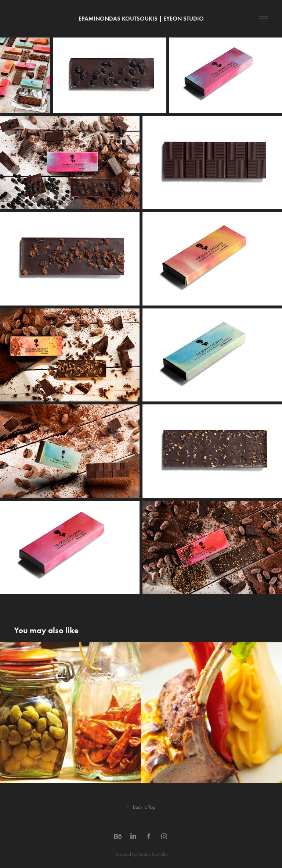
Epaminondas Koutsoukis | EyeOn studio (141, 19)
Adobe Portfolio (153, 854)
